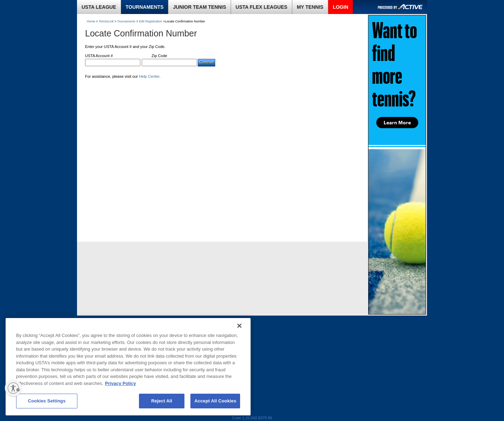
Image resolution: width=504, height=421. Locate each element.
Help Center (149, 76)
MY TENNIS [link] (310, 7)
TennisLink (106, 21)
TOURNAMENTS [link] (145, 7)
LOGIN (341, 7)
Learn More (397, 123)
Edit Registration (150, 21)
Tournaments (126, 21)
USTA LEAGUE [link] (99, 7)
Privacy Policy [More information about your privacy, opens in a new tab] (120, 383)
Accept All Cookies (215, 401)
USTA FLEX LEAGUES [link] (261, 7)
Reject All (162, 401)
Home (91, 21)
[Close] (239, 326)
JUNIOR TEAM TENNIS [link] (199, 7)
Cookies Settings (47, 401)
